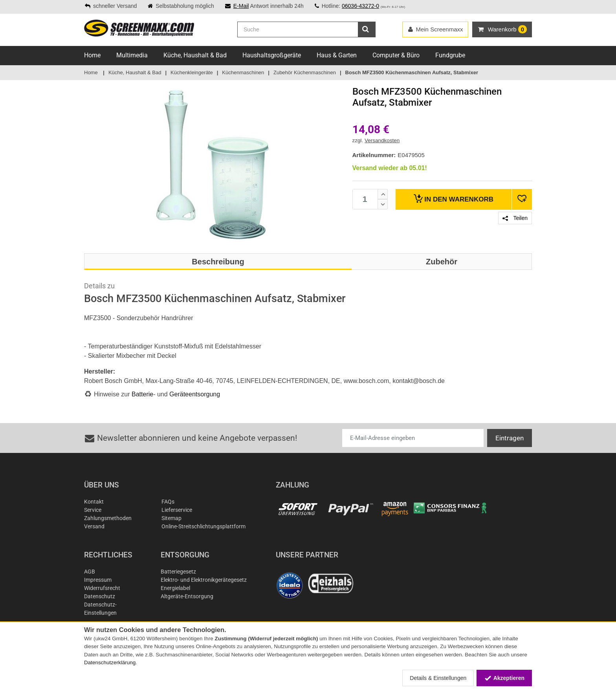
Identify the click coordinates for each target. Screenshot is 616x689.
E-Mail (241, 6)
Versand (94, 526)
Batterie (142, 394)
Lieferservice (177, 510)
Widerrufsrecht (102, 588)
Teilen (515, 218)
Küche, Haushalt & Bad (195, 55)
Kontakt (94, 502)
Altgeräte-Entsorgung (187, 596)
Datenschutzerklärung (110, 662)
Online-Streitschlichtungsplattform (203, 526)
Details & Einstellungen (438, 678)
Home (92, 55)
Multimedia (132, 55)
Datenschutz (100, 596)
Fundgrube (450, 55)
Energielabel (175, 588)
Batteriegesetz (178, 572)
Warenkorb (454, 199)
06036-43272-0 (360, 6)
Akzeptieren (504, 678)
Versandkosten (382, 140)
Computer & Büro (396, 55)
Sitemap (171, 518)
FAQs (168, 502)
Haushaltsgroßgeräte (272, 55)
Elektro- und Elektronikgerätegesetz (204, 580)
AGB (90, 572)
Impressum (98, 580)
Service (93, 510)
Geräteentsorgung (195, 394)
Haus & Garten (337, 55)
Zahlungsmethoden (108, 518)
